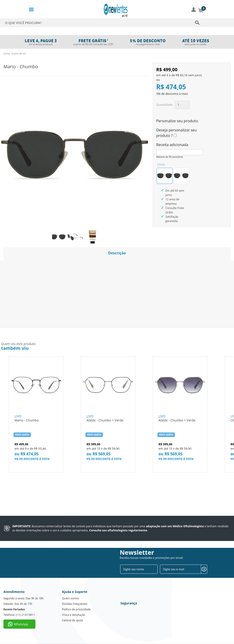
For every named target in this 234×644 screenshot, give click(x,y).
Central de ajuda (72, 620)
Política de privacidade (76, 609)
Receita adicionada (172, 145)
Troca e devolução (73, 615)
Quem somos (70, 598)
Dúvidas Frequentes (75, 604)
